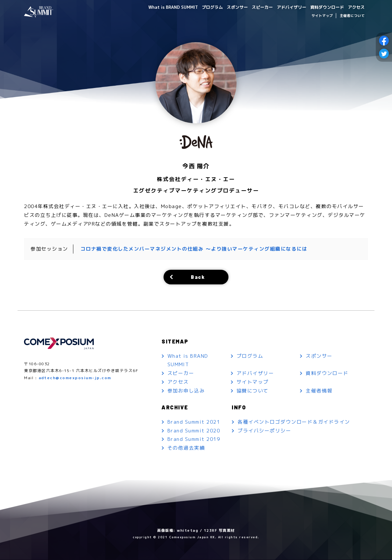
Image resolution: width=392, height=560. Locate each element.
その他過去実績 (186, 448)
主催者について (352, 16)
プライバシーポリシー (264, 431)
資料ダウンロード (325, 7)
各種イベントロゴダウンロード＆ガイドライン (294, 422)
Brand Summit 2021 (194, 422)
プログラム (202, 7)
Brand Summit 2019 (194, 440)
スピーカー (255, 7)
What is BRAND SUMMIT (161, 7)
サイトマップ (322, 16)
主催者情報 (319, 391)
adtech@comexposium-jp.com (75, 378)
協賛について (253, 391)
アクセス (356, 7)
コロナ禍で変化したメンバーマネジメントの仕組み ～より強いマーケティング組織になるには (194, 249)
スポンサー (229, 7)
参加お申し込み (186, 391)
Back (198, 277)
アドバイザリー (287, 7)
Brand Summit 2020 (194, 431)
